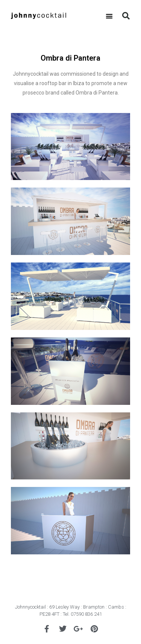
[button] (109, 16)
